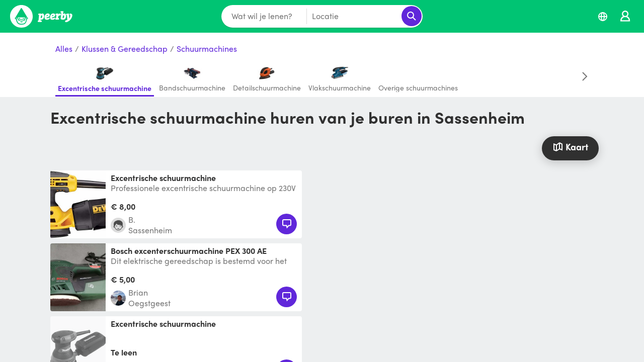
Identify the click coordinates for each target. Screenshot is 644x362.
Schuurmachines (207, 49)
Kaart (570, 147)
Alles (64, 49)
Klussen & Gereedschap (125, 49)
